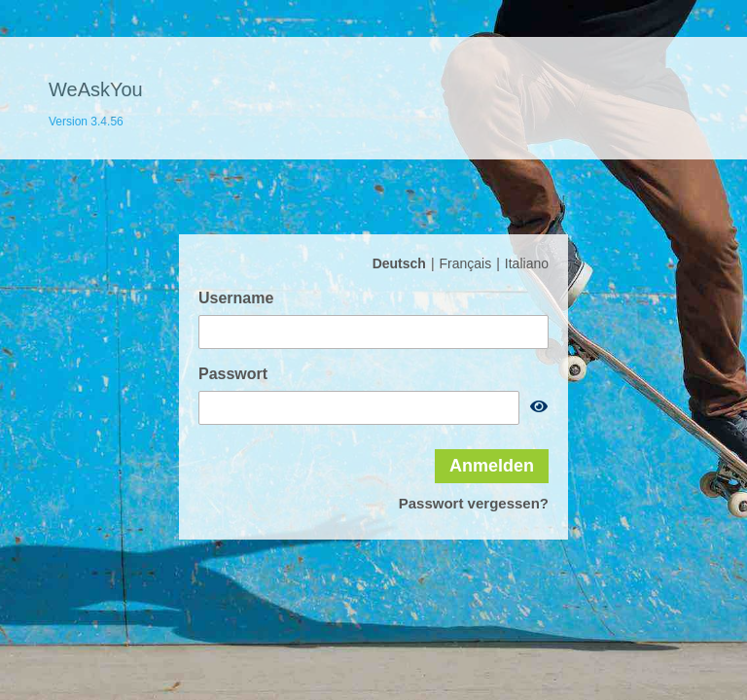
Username (236, 298)
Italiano (527, 263)
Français (466, 263)
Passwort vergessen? (474, 503)
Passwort (233, 374)
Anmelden (492, 466)
